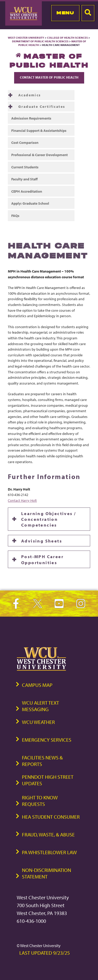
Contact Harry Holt (22, 500)
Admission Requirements (31, 118)
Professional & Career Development (39, 155)
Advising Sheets (42, 541)
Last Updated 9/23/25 (45, 953)
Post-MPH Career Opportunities (42, 559)
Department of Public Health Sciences (40, 41)
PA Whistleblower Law (49, 852)
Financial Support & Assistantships (39, 130)
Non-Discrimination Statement (47, 873)
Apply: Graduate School (30, 203)
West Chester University (26, 38)
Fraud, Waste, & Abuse (48, 834)
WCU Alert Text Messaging (41, 706)
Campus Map (37, 685)
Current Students (25, 167)
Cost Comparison (25, 142)
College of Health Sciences (67, 38)
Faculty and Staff (24, 179)
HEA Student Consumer (51, 817)
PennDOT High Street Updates (48, 780)
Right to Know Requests (40, 801)
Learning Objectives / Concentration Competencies (49, 519)
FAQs (15, 216)
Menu (65, 13)
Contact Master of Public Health (49, 77)
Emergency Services (47, 740)
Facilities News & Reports (42, 761)
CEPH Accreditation (27, 191)
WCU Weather (38, 722)
